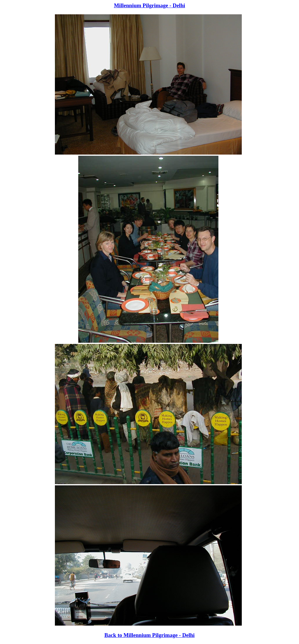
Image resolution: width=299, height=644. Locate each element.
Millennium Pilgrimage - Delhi (149, 5)
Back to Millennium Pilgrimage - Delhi (149, 635)
